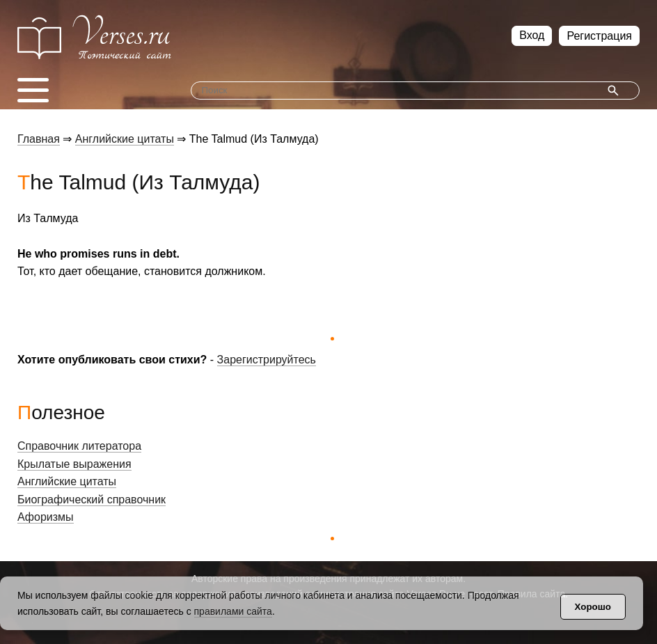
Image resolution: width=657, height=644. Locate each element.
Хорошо (593, 607)
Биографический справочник (92, 500)
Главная (39, 139)
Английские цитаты (125, 139)
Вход (532, 35)
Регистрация (599, 36)
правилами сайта (233, 611)
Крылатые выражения (74, 464)
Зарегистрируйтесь (267, 360)
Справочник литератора (79, 446)
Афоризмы (46, 517)
